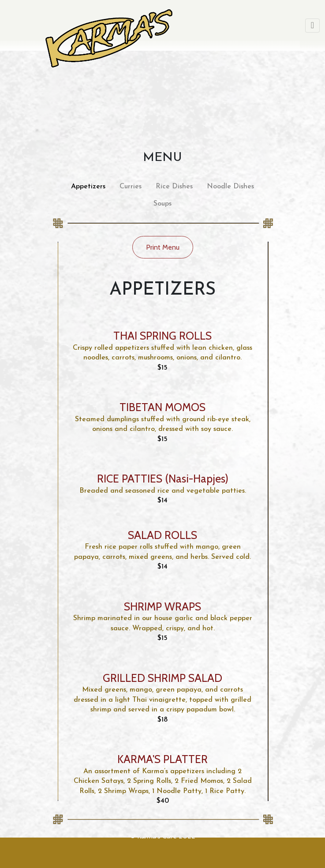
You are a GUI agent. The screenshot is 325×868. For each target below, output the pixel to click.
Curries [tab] (131, 187)
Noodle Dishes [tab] (230, 187)
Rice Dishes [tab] (174, 187)
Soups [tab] (162, 204)
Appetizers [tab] (88, 187)
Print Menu (163, 247)
